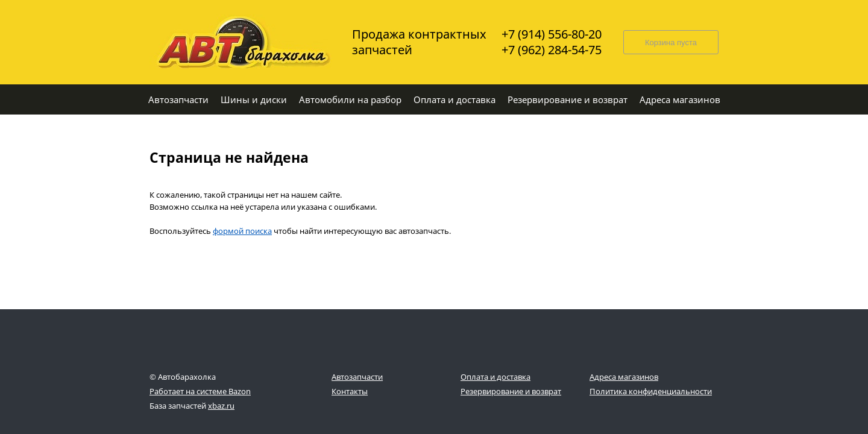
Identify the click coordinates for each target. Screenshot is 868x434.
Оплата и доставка (495, 377)
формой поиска (242, 231)
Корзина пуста (671, 42)
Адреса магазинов (624, 377)
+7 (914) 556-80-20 (552, 34)
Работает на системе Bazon (200, 391)
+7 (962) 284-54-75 (552, 50)
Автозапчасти (357, 377)
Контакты (350, 391)
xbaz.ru (221, 406)
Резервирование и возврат (511, 391)
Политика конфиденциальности (651, 391)
